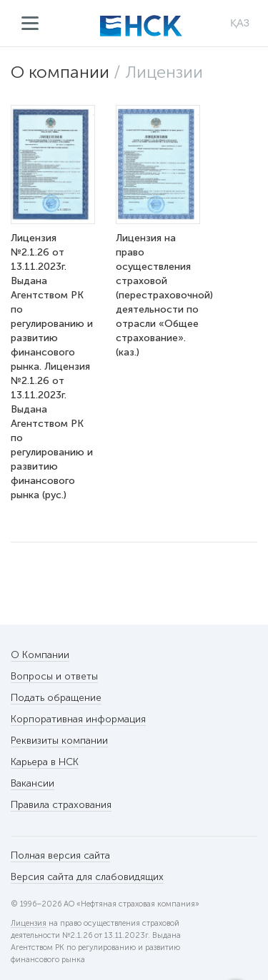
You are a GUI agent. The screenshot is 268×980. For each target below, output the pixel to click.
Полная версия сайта (60, 855)
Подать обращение (56, 698)
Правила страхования (61, 805)
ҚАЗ (240, 23)
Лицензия (29, 924)
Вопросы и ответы (54, 676)
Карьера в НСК (45, 762)
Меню (30, 24)
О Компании (40, 655)
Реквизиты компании (59, 741)
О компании (60, 72)
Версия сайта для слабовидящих (87, 877)
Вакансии (33, 783)
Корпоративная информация (78, 719)
